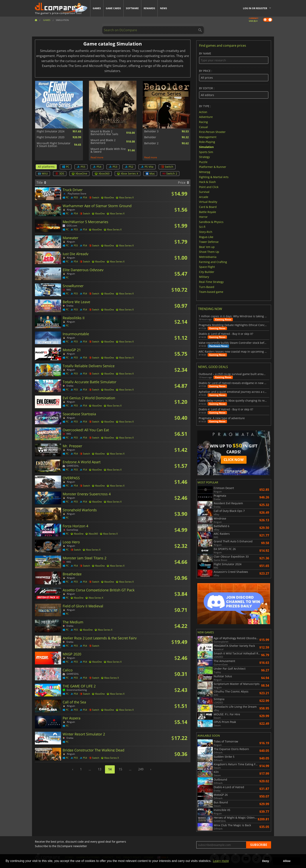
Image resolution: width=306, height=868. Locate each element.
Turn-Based (207, 287)
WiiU (43, 173)
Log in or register (255, 8)
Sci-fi (202, 227)
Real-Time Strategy (211, 282)
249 (141, 769)
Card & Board (208, 207)
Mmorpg (205, 172)
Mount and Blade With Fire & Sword (108, 150)
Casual (203, 127)
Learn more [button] (221, 861)
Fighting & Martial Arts (214, 177)
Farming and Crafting (213, 262)
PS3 (113, 167)
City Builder (207, 272)
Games (97, 8)
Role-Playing (207, 142)
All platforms (46, 167)
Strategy (204, 157)
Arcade (204, 197)
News (164, 8)
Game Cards (113, 8)
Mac (150, 173)
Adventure (206, 117)
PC (66, 167)
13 (100, 769)
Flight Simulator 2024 (51, 131)
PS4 (97, 167)
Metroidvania (208, 257)
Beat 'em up (207, 247)
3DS (60, 173)
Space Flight (207, 267)
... (90, 769)
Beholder (150, 137)
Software (132, 8)
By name (234, 58)
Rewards (149, 8)
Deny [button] (266, 861)
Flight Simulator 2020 (51, 137)
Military (204, 277)
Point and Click (209, 187)
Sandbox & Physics (211, 222)
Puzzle (203, 162)
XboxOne (79, 173)
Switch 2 (170, 173)
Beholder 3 (151, 131)
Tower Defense (209, 242)
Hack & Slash (207, 182)
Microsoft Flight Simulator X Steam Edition (54, 145)
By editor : (234, 93)
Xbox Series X (128, 173)
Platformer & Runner (213, 167)
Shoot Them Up (209, 252)
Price (183, 183)
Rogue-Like (206, 237)
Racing (203, 122)
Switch (167, 167)
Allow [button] (287, 861)
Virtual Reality (208, 202)
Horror (203, 217)
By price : (234, 75)
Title (41, 183)
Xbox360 (102, 173)
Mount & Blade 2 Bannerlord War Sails (104, 133)
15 (120, 769)
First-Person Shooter (212, 132)
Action (203, 112)
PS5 (81, 167)
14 (110, 769)
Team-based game (211, 292)
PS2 (129, 167)
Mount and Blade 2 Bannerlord (103, 142)
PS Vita (147, 167)
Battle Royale (208, 212)
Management (208, 137)
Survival (204, 192)
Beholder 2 (151, 143)
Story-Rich (206, 232)
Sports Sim (206, 152)
